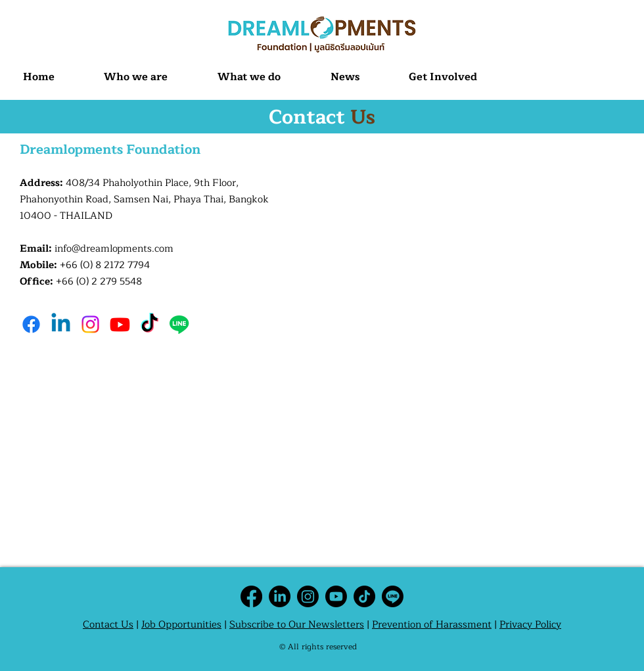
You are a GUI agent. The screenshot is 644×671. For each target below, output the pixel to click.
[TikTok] (149, 324)
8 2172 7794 (123, 265)
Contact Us (108, 625)
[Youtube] (120, 324)
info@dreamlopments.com (114, 249)
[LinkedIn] (280, 596)
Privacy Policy (530, 625)
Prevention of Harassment (432, 625)
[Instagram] (90, 324)
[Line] (179, 324)
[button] (136, 77)
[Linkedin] (61, 324)
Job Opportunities (181, 625)
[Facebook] (31, 324)
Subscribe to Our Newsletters (297, 625)
